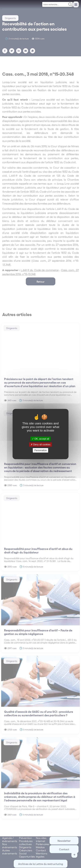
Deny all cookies (41, 445)
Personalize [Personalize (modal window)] (41, 450)
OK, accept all (40, 439)
